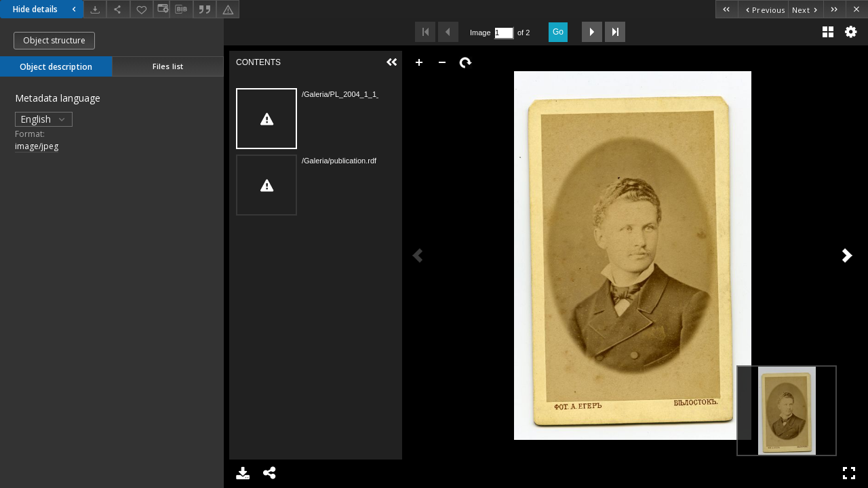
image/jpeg (37, 146)
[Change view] (161, 9)
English (44, 119)
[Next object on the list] (806, 9)
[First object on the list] (727, 9)
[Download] (95, 9)
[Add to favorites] (142, 9)
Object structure (54, 40)
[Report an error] (228, 9)
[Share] (118, 9)
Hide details (46, 9)
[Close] (857, 9)
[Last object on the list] (834, 9)
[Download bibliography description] (181, 9)
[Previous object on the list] (763, 9)
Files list (168, 66)
